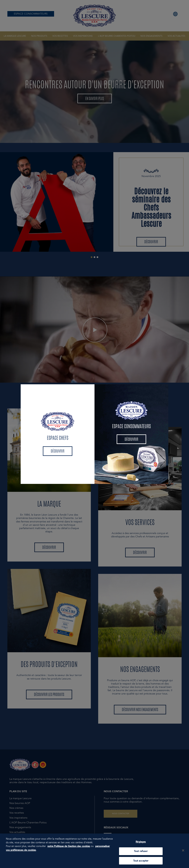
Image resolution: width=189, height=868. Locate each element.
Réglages (141, 843)
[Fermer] (183, 852)
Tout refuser (141, 852)
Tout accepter (141, 862)
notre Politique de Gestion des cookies (69, 847)
